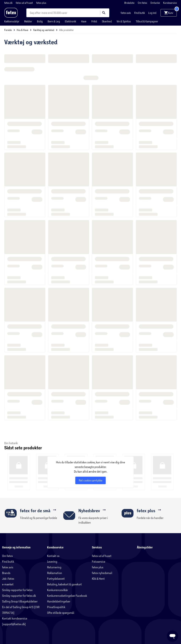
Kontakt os (53, 556)
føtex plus (41, 3)
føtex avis (126, 13)
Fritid (94, 21)
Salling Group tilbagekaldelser (20, 601)
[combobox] (36, 13)
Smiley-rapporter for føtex (17, 590)
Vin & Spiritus (124, 21)
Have (84, 21)
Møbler (28, 21)
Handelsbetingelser (59, 601)
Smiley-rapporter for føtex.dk (19, 596)
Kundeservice (170, 3)
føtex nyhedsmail (102, 573)
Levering (52, 561)
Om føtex (143, 3)
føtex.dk (9, 3)
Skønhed (107, 21)
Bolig (40, 21)
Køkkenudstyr (12, 21)
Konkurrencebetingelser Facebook (67, 596)
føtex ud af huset (25, 3)
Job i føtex (8, 579)
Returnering (54, 567)
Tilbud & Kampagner (147, 21)
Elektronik (70, 21)
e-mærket (8, 584)
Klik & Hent (98, 579)
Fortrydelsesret (56, 579)
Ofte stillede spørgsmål (61, 613)
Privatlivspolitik (56, 607)
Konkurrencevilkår (58, 590)
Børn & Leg (54, 21)
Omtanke (155, 3)
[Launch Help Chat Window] (172, 636)
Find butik (140, 13)
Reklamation (55, 573)
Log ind (152, 13)
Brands (6, 573)
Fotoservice (99, 561)
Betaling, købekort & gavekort (64, 584)
